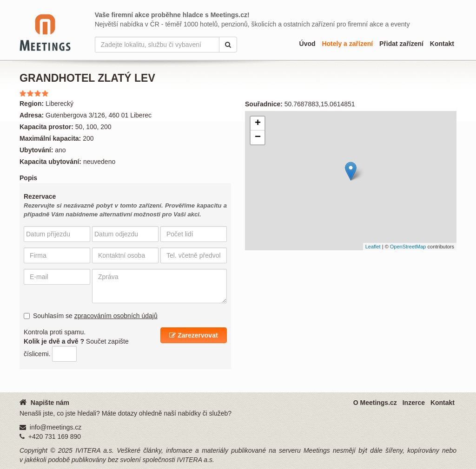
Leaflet (373, 247)
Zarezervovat (193, 335)
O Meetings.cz (375, 403)
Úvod (307, 44)
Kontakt (442, 44)
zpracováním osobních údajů (116, 316)
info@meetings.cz (56, 427)
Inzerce (414, 403)
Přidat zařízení (401, 44)
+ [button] (258, 124)
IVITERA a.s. (95, 450)
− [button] (258, 137)
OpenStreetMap (408, 247)
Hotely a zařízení (347, 44)
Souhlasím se (91, 316)
